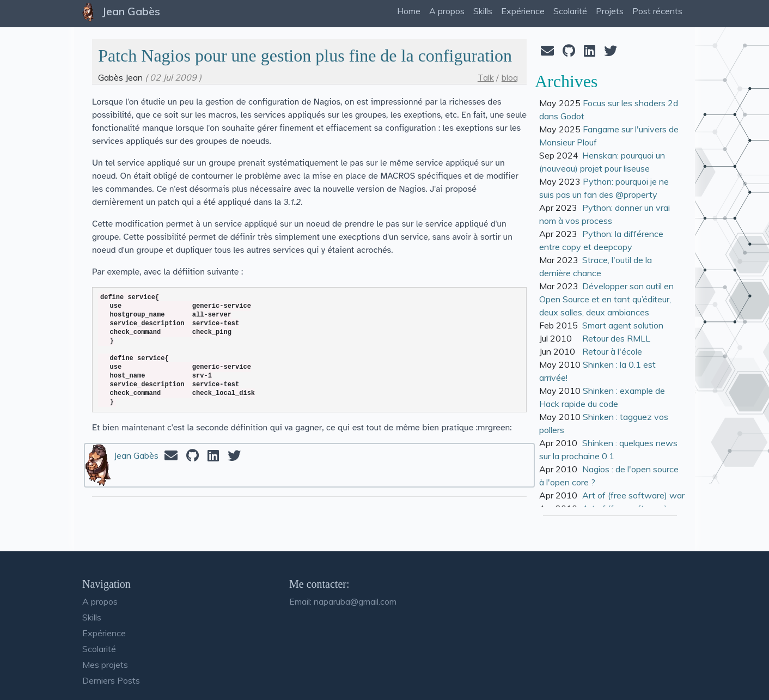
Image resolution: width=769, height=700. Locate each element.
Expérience (104, 633)
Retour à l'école (612, 351)
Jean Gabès (136, 455)
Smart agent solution (623, 325)
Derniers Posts (111, 680)
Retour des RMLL (616, 338)
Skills (92, 617)
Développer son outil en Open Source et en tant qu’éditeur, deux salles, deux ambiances (606, 299)
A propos (100, 601)
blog (510, 77)
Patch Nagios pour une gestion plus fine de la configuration (305, 56)
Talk (486, 77)
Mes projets (105, 665)
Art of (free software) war (633, 495)
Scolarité (99, 649)
